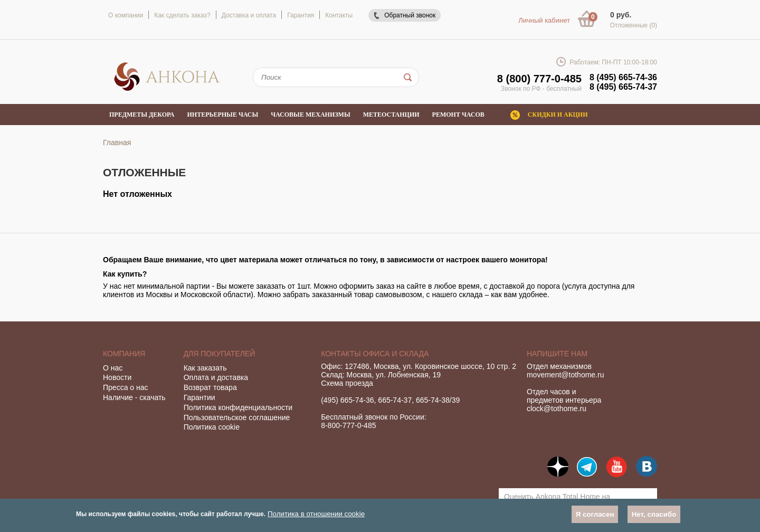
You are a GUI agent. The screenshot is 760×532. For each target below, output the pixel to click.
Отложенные (633, 25)
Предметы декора (142, 115)
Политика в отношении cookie (316, 514)
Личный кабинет (544, 20)
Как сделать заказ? (182, 15)
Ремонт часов (458, 115)
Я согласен (595, 514)
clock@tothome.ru (557, 408)
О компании (126, 15)
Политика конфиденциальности (238, 407)
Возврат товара (210, 387)
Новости (117, 377)
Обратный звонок (410, 15)
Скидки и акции (558, 115)
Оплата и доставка (216, 377)
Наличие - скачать (134, 397)
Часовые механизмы (310, 115)
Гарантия (301, 15)
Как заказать (205, 368)
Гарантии (199, 397)
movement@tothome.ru (566, 375)
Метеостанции (391, 115)
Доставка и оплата (249, 15)
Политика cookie (212, 427)
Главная (117, 142)
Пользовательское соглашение (237, 417)
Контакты (339, 15)
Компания (124, 354)
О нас (113, 368)
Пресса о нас (126, 387)
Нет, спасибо (654, 514)
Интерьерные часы (223, 115)
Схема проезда (347, 383)
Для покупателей (220, 354)
